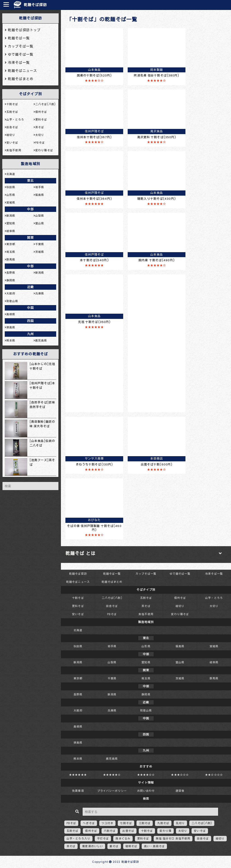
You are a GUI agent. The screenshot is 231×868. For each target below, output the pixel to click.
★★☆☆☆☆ (214, 775)
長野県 (78, 694)
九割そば (163, 823)
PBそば (112, 614)
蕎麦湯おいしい (92, 846)
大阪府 (78, 710)
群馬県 (214, 678)
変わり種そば (180, 614)
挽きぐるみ (123, 838)
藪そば (114, 846)
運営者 (180, 791)
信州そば (180, 598)
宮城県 (214, 646)
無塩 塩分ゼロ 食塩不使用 (173, 838)
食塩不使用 (146, 614)
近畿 (30, 287)
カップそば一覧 (146, 574)
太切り (214, 606)
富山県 (180, 662)
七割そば (126, 823)
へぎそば (89, 823)
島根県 (78, 727)
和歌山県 (146, 710)
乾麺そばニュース (78, 582)
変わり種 (165, 831)
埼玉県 (146, 678)
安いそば (78, 614)
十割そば (78, 598)
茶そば (146, 606)
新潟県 (78, 662)
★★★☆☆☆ (180, 775)
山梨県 (112, 662)
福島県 (180, 646)
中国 (30, 308)
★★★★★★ (78, 775)
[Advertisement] (157, 342)
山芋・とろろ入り (78, 838)
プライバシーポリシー (112, 791)
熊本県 (78, 759)
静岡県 (146, 694)
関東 (30, 238)
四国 (30, 321)
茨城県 (180, 678)
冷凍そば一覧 (214, 574)
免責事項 (78, 791)
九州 (30, 334)
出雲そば (128, 831)
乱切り (180, 823)
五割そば (146, 598)
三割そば (145, 823)
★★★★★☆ (112, 775)
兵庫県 (112, 710)
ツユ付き (107, 823)
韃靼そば (131, 846)
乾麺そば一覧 (112, 574)
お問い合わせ (146, 791)
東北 (30, 181)
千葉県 (112, 678)
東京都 (78, 678)
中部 (30, 209)
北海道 (78, 630)
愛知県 (146, 662)
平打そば (103, 838)
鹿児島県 (112, 759)
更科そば (78, 606)
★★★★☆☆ (146, 775)
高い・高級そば (154, 846)
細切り (180, 606)
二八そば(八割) (112, 598)
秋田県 (78, 646)
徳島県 (78, 743)
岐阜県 (214, 662)
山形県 (146, 646)
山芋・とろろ (214, 598)
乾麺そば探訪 (35, 5)
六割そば (110, 831)
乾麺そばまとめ (112, 582)
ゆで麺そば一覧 (180, 574)
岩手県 (112, 646)
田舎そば (112, 606)
